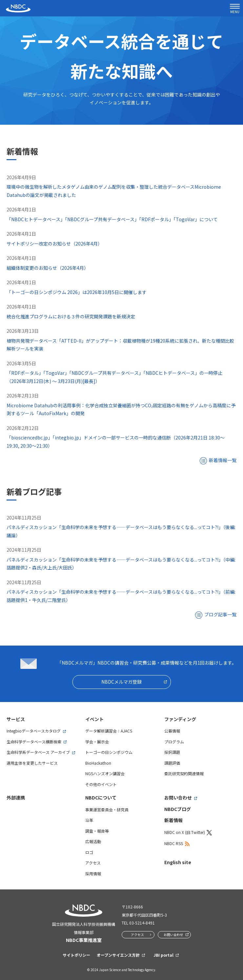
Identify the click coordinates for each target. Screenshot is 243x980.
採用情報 (93, 873)
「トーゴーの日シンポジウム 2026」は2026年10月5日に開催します (77, 292)
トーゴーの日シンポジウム (109, 752)
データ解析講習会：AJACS (109, 731)
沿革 (89, 820)
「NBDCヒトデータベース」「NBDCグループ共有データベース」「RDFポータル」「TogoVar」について (112, 219)
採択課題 (172, 752)
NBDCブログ (178, 809)
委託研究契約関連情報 (184, 773)
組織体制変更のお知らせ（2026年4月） (48, 268)
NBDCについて (101, 798)
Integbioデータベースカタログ (34, 731)
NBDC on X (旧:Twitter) (185, 832)
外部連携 (16, 798)
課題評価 (172, 763)
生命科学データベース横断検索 (34, 742)
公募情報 (172, 731)
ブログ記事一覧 (220, 614)
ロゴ (89, 852)
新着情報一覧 (223, 460)
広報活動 (93, 841)
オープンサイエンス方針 (118, 955)
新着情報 (173, 820)
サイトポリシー (76, 955)
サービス (16, 719)
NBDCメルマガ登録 (121, 682)
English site (178, 862)
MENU (235, 9)
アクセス (93, 863)
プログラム (174, 742)
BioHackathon (98, 763)
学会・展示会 (97, 742)
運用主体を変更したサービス (32, 763)
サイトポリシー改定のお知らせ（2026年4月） (54, 244)
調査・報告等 (97, 831)
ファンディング (180, 719)
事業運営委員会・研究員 (107, 810)
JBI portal (163, 955)
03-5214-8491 (142, 923)
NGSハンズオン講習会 (105, 773)
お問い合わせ (178, 798)
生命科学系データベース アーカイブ (38, 752)
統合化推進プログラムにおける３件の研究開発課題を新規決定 (71, 316)
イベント (94, 719)
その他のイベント (101, 784)
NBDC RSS (174, 843)
